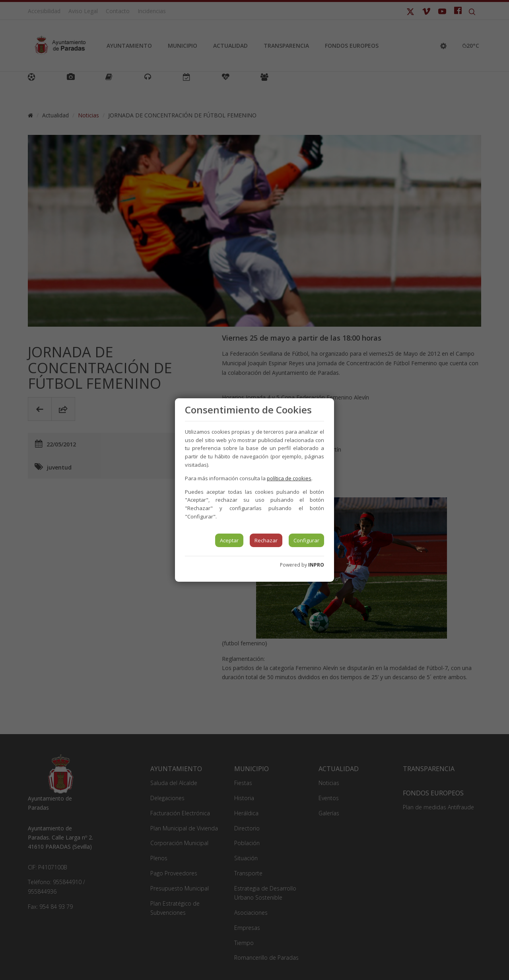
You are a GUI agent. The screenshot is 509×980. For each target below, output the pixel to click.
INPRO (316, 565)
